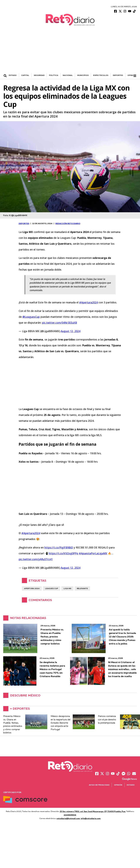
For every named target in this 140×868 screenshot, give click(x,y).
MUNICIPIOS (83, 76)
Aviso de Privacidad (99, 785)
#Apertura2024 (89, 303)
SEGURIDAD (39, 76)
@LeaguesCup (31, 317)
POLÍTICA (54, 76)
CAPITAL (25, 76)
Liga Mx (67, 589)
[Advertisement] (70, 52)
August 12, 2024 (71, 332)
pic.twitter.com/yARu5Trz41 (36, 560)
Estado (131, 785)
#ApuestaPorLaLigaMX (93, 554)
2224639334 (70, 815)
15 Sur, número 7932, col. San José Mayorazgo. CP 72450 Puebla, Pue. (93, 812)
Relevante (82, 589)
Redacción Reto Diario (68, 224)
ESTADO (13, 76)
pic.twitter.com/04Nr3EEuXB (59, 323)
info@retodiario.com (91, 819)
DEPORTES (118, 76)
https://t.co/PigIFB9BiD (59, 548)
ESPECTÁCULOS (101, 76)
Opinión (132, 76)
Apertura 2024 (32, 589)
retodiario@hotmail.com (68, 819)
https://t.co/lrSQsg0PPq (63, 554)
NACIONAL (68, 76)
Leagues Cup (52, 589)
